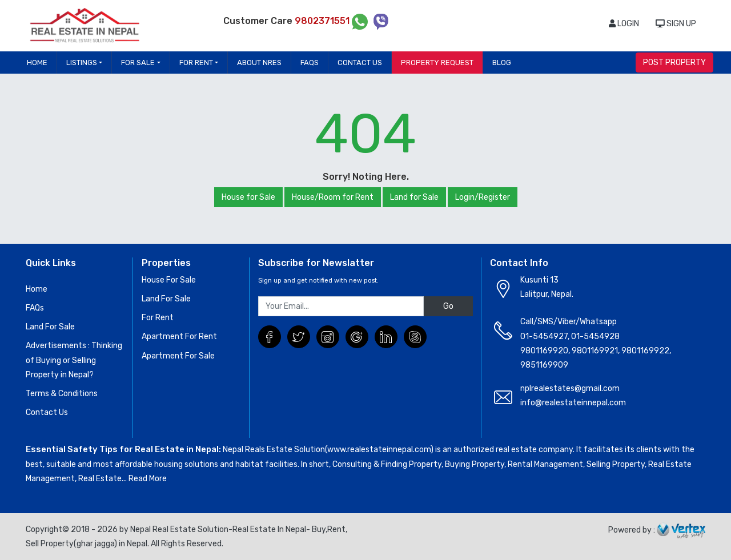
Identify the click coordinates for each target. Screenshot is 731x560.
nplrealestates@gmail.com (570, 388)
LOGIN (624, 24)
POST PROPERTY (674, 63)
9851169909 (544, 365)
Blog (502, 63)
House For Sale (169, 280)
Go (448, 306)
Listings (82, 63)
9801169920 (544, 351)
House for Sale (248, 197)
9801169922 (645, 351)
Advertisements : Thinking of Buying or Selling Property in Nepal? (74, 360)
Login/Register (483, 197)
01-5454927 (544, 337)
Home (37, 63)
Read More (148, 479)
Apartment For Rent (179, 337)
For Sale (138, 63)
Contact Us (360, 63)
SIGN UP (676, 24)
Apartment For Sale (178, 356)
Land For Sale (50, 327)
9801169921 (595, 351)
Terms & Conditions (62, 394)
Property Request (437, 63)
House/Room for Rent (333, 197)
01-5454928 (595, 337)
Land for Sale (414, 197)
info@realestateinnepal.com (573, 403)
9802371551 (323, 21)
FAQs (310, 63)
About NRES (259, 63)
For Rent (196, 63)
